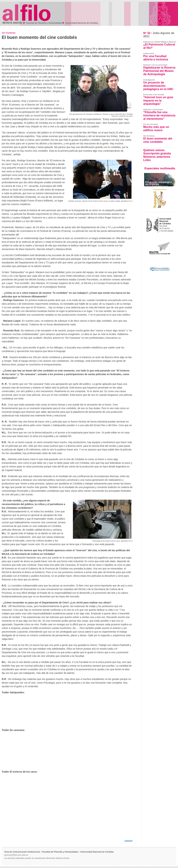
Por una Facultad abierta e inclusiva (156, 58)
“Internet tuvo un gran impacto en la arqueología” (158, 100)
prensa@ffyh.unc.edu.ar (16, 855)
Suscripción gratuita (157, 153)
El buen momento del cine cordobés (158, 140)
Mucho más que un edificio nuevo (156, 128)
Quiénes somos (154, 150)
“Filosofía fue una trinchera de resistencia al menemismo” (159, 115)
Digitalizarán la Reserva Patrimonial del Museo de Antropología (159, 71)
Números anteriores (157, 157)
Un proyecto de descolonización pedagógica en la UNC (158, 86)
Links (147, 160)
